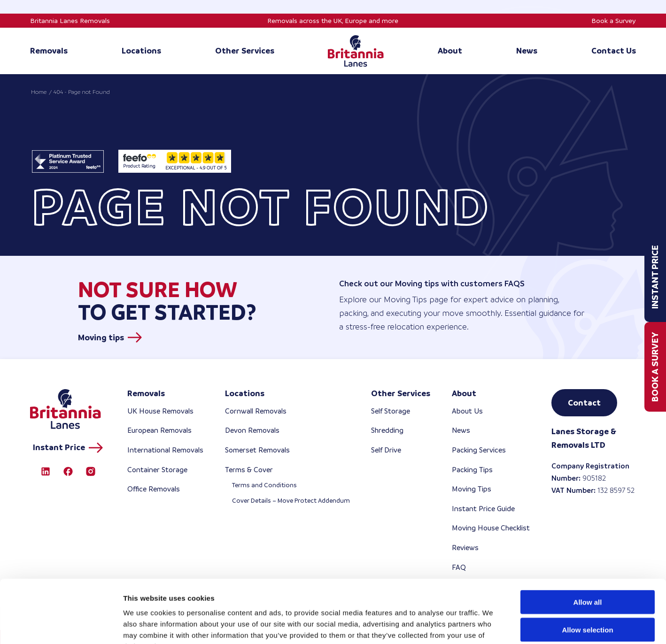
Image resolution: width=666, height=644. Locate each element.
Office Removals (154, 489)
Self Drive (386, 450)
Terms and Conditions (264, 485)
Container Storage (157, 470)
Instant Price (655, 277)
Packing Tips (472, 470)
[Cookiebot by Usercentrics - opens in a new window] (61, 626)
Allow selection (587, 571)
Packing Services (479, 450)
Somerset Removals (257, 450)
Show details (493, 625)
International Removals (165, 450)
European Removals (159, 430)
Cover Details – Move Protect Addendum (291, 501)
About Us (467, 411)
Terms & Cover (249, 470)
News (461, 430)
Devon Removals (252, 430)
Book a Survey (614, 21)
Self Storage (391, 411)
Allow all (588, 543)
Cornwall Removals (256, 411)
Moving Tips (472, 489)
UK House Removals (160, 411)
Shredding (387, 430)
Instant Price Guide (483, 509)
